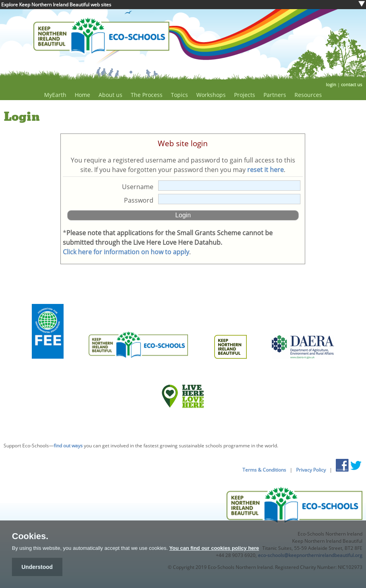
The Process (147, 95)
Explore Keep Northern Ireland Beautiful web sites (56, 5)
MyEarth (55, 95)
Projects (245, 95)
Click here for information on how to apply (126, 252)
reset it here (265, 170)
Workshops (211, 95)
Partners (275, 95)
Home (82, 95)
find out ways (68, 446)
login (331, 84)
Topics (179, 95)
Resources (308, 95)
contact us (351, 84)
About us (110, 95)
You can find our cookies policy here (214, 548)
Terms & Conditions (264, 470)
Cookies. (30, 536)
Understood (37, 567)
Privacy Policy (311, 470)
